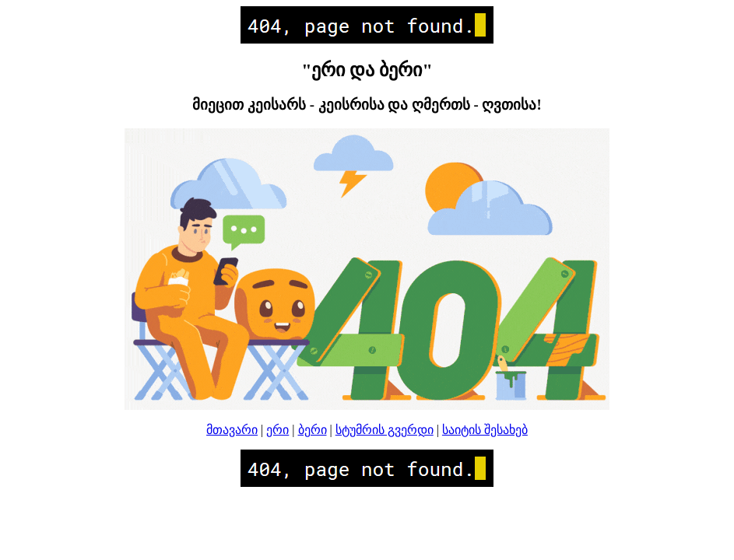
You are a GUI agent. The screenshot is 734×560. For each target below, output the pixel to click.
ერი (277, 430)
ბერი (313, 430)
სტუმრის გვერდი (385, 430)
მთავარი (232, 430)
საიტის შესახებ (485, 430)
